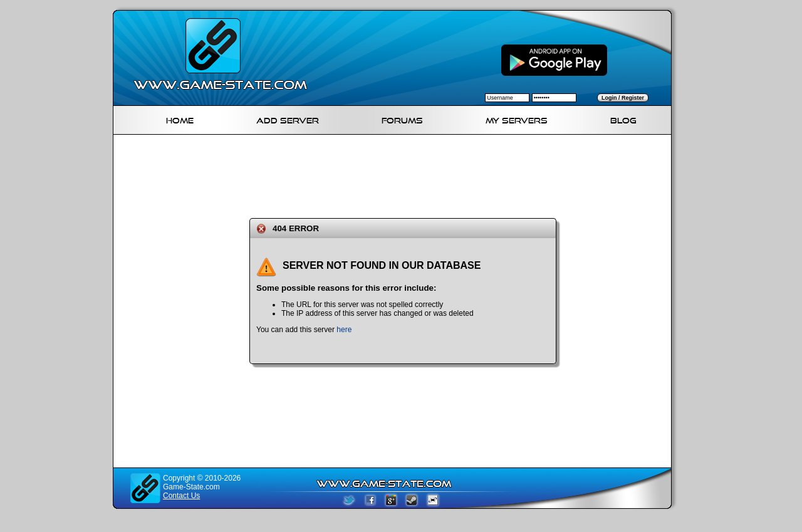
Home (180, 119)
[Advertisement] (397, 174)
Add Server (288, 119)
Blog (623, 119)
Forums (402, 119)
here (344, 330)
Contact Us (181, 496)
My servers (517, 119)
